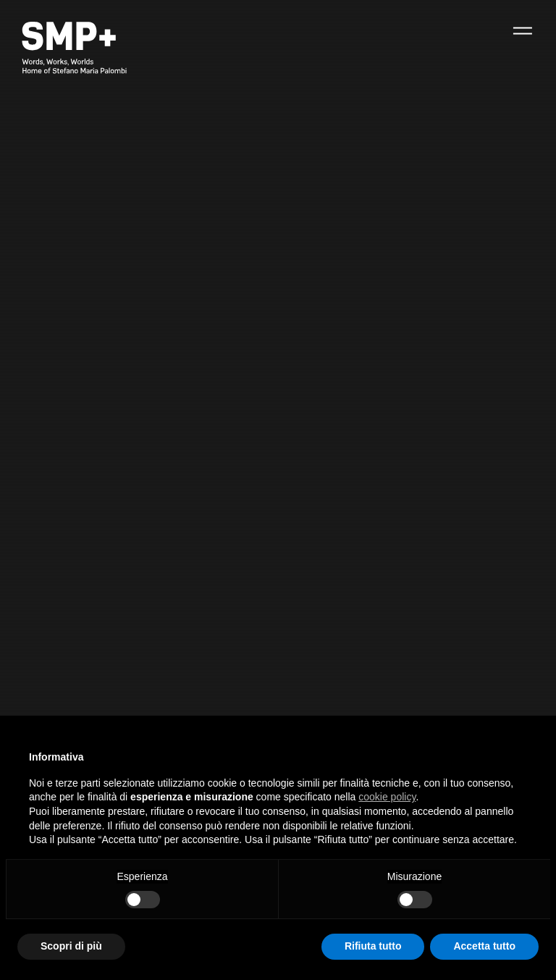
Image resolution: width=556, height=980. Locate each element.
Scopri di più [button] (71, 946)
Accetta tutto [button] (484, 946)
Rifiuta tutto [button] (373, 946)
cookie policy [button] (387, 797)
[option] (278, 490)
